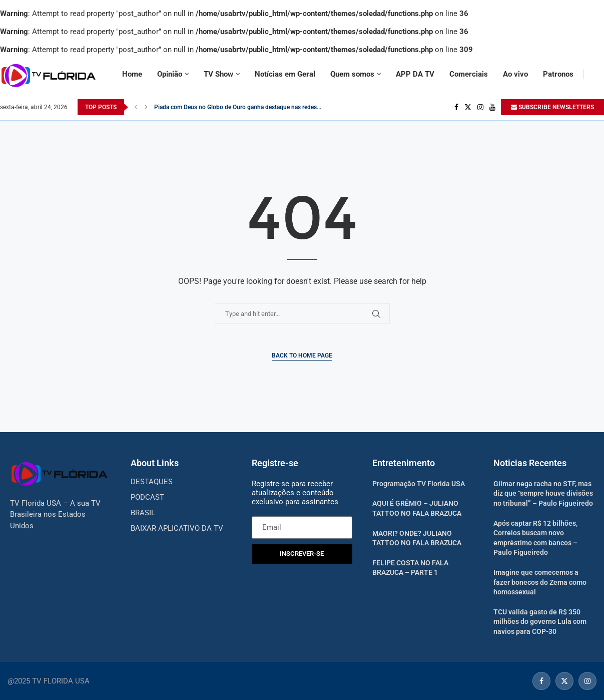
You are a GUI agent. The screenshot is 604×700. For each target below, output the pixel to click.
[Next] (146, 107)
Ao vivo (515, 74)
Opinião (170, 74)
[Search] (599, 74)
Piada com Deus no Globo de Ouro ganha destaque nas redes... (238, 107)
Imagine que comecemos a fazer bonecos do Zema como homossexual (540, 582)
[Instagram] (480, 107)
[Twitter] (468, 107)
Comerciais (469, 74)
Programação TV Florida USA (419, 484)
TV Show (218, 74)
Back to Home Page (302, 356)
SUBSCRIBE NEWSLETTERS (552, 107)
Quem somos (352, 74)
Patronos (558, 74)
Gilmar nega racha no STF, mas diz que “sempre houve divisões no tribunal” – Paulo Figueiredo (543, 493)
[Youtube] (492, 107)
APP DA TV (415, 74)
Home (132, 74)
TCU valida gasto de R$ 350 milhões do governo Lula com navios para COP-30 (540, 622)
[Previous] (136, 107)
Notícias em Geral (285, 74)
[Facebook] (456, 107)
